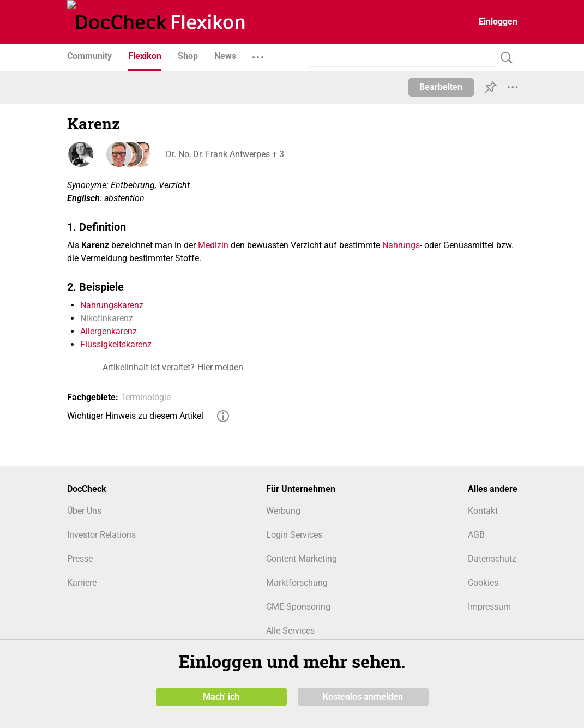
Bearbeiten (441, 87)
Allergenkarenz (109, 331)
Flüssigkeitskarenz (116, 344)
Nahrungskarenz (112, 305)
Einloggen (498, 22)
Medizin (213, 245)
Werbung (283, 511)
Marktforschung (297, 583)
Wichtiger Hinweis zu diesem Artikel (135, 416)
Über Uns (84, 511)
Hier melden (220, 367)
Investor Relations (101, 535)
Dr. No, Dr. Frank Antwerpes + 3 (224, 154)
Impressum (489, 607)
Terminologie (146, 397)
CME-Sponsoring (298, 607)
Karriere (82, 583)
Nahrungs (401, 245)
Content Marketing (302, 559)
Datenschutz (492, 559)
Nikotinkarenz (107, 318)
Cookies (483, 583)
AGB (476, 535)
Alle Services (290, 631)
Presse (80, 559)
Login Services (294, 535)
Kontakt (483, 511)
